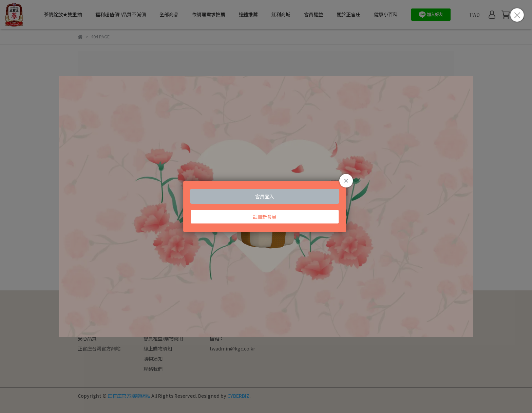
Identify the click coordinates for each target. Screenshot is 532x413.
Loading (266, 206)
